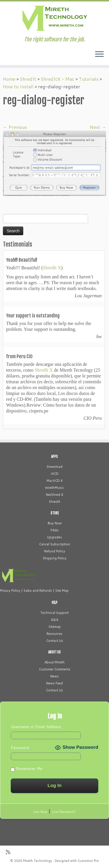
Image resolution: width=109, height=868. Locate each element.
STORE (55, 513)
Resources (54, 634)
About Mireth (54, 662)
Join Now (40, 812)
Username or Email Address (36, 727)
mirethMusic (54, 488)
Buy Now (55, 523)
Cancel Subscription (55, 544)
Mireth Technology (37, 861)
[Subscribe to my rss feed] (9, 852)
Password (20, 748)
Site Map (62, 591)
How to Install (18, 86)
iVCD (55, 474)
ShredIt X (52, 268)
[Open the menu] (99, 55)
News (54, 676)
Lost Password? (64, 812)
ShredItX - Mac (58, 79)
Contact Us (55, 641)
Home (9, 79)
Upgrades (54, 537)
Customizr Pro (88, 861)
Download (55, 467)
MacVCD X (54, 481)
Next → (98, 127)
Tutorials (89, 79)
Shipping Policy (55, 558)
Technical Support (54, 613)
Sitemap (55, 627)
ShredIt (28, 79)
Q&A (54, 620)
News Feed (54, 683)
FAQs (55, 530)
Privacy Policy (10, 591)
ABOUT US (54, 652)
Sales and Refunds (38, 591)
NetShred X (54, 495)
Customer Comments (55, 669)
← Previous (15, 127)
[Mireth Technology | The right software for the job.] (54, 19)
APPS (54, 456)
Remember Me (27, 769)
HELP (55, 602)
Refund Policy (55, 551)
